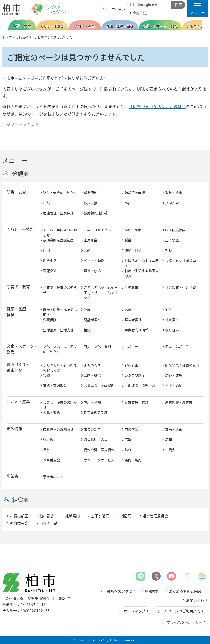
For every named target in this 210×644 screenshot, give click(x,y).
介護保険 (50, 320)
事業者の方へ (53, 477)
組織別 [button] (20, 500)
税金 (128, 240)
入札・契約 (52, 413)
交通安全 (172, 203)
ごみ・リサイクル (97, 230)
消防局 (126, 516)
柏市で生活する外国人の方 (142, 273)
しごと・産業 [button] (18, 402)
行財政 (48, 440)
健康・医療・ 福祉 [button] (18, 312)
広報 (128, 440)
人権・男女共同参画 (180, 261)
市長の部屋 (92, 429)
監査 (128, 450)
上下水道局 (100, 516)
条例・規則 (133, 460)
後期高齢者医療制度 (58, 240)
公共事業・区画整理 (99, 386)
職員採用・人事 (96, 440)
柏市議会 (47, 516)
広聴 (169, 440)
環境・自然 (133, 250)
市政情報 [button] (14, 429)
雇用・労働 (92, 402)
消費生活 (50, 261)
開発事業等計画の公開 (182, 365)
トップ (7, 37)
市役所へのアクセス (119, 591)
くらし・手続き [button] (20, 230)
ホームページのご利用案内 (179, 611)
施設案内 (152, 591)
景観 (46, 375)
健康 (87, 310)
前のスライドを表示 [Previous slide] (5, 25)
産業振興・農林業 (179, 402)
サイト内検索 (133, 5)
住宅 (46, 250)
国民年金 (91, 240)
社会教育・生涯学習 (180, 288)
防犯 (128, 203)
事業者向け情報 (136, 330)
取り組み (172, 330)
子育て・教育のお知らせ (60, 290)
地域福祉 (172, 320)
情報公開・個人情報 (99, 450)
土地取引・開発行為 (140, 386)
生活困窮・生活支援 (58, 330)
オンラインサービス (99, 460)
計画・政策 (174, 429)
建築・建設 (174, 375)
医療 (128, 310)
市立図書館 (48, 523)
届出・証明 (133, 230)
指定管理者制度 (96, 413)
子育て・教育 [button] (18, 287)
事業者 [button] (13, 476)
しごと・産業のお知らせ (60, 405)
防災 (46, 203)
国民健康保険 (175, 230)
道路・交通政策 (55, 386)
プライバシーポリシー (185, 622)
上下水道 (172, 240)
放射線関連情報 (96, 213)
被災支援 (91, 203)
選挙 (46, 450)
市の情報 (131, 429)
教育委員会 (52, 460)
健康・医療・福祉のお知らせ (60, 312)
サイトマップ (134, 611)
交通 (87, 250)
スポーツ (131, 347)
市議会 (170, 450)
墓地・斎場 (92, 271)
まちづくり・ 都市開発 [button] (18, 368)
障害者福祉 (133, 320)
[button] (198, 9)
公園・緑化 (92, 375)
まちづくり (92, 365)
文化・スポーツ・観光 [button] (22, 349)
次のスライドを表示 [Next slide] (205, 25)
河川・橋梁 (174, 386)
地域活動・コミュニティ (142, 263)
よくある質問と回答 (185, 591)
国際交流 (50, 271)
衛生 (169, 310)
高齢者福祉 (92, 320)
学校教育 (131, 288)
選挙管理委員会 (155, 516)
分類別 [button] (20, 174)
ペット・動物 (94, 261)
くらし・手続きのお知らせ (60, 233)
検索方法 (140, 13)
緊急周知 (91, 193)
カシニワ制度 (135, 375)
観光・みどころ (177, 347)
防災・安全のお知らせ (60, 193)
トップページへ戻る (21, 124)
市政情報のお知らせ (58, 429)
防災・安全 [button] (16, 192)
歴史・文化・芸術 (97, 347)
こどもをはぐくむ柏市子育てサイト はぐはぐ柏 (101, 293)
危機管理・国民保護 (58, 213)
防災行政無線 (135, 193)
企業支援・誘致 (136, 402)
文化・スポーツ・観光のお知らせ (60, 349)
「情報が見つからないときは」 (157, 107)
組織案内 (72, 516)
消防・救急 (174, 193)
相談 (169, 250)
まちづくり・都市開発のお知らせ (60, 368)
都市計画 (131, 365)
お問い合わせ (197, 600)
